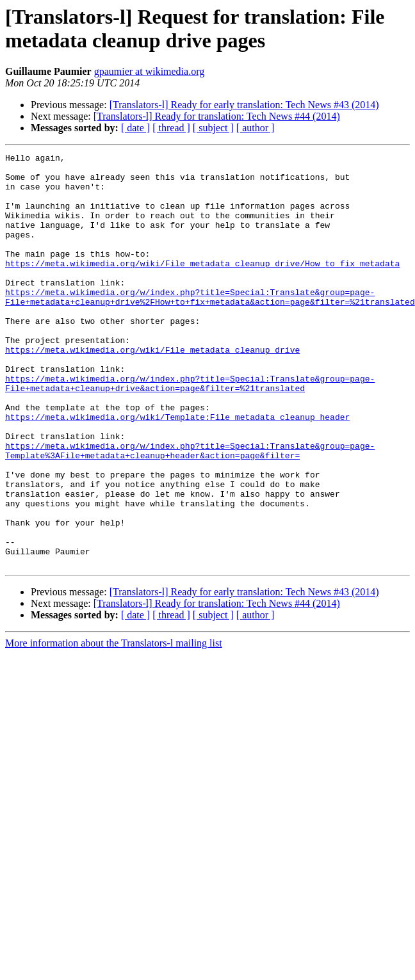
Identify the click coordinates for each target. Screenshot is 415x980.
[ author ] (256, 128)
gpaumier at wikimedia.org (150, 71)
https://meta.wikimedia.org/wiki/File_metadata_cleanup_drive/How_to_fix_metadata (202, 286)
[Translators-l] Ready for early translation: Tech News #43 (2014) (244, 105)
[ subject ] (213, 128)
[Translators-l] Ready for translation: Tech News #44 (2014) (217, 116)
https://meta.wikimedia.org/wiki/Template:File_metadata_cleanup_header (177, 470)
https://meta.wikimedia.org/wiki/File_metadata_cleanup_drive (152, 390)
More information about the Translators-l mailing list (114, 726)
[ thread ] (171, 128)
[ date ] (135, 128)
